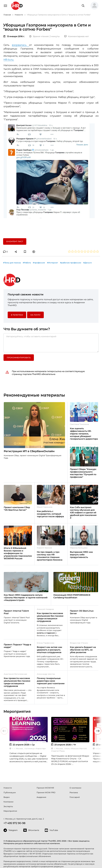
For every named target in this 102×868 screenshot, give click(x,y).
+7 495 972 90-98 (14, 823)
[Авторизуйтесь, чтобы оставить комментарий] (51, 343)
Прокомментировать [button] (19, 358)
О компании (75, 788)
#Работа (27, 263)
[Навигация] (5, 5)
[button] (93, 6)
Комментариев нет (77, 36)
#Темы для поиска (12, 263)
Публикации (10, 792)
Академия (41, 797)
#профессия (39, 263)
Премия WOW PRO (46, 792)
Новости (8, 788)
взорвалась (20, 45)
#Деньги (87, 263)
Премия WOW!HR (45, 788)
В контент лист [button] (15, 241)
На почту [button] (35, 315)
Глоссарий (75, 797)
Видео (7, 797)
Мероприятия (10, 811)
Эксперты (8, 806)
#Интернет (52, 263)
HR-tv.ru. (9, 60)
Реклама (74, 792)
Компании (8, 802)
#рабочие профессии (71, 263)
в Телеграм (17, 315)
